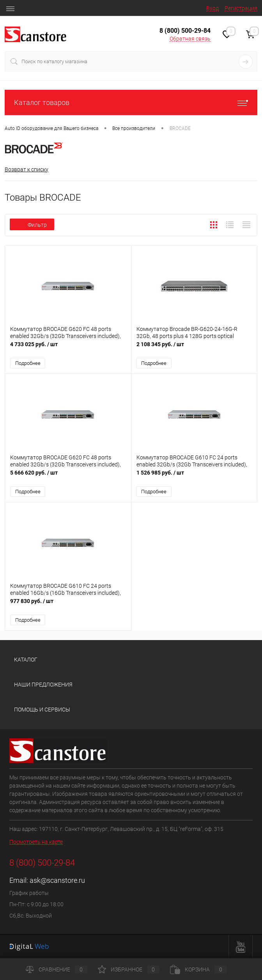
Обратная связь (190, 39)
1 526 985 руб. (194, 477)
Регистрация (241, 8)
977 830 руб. (68, 605)
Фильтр (32, 225)
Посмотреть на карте (36, 842)
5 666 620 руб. (68, 477)
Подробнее (28, 363)
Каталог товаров (131, 102)
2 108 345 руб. (194, 348)
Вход (212, 8)
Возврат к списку (27, 169)
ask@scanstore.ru (57, 880)
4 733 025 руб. (68, 348)
